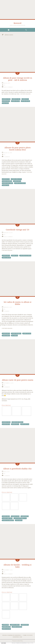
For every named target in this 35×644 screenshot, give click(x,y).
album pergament (16, 333)
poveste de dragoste (8, 520)
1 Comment (6, 311)
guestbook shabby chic (20, 518)
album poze (6, 185)
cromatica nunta (17, 627)
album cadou (6, 516)
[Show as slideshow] (7, 492)
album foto (25, 99)
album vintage (16, 101)
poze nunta (19, 520)
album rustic (15, 424)
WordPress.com (17, 637)
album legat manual (18, 422)
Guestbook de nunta (26, 255)
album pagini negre (8, 183)
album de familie (15, 625)
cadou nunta (6, 335)
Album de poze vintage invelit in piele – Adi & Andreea (18, 79)
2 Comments (7, 157)
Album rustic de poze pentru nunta (18, 380)
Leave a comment (8, 87)
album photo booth (20, 183)
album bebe (6, 625)
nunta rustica (25, 424)
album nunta (6, 101)
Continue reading (26, 94)
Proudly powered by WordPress (12, 635)
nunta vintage (7, 258)
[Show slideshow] (6, 405)
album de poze (6, 99)
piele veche (6, 103)
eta (4, 85)
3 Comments (7, 476)
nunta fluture (7, 629)
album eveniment (7, 181)
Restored (17, 23)
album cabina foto (17, 179)
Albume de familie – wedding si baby (17, 566)
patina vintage (26, 101)
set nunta (15, 335)
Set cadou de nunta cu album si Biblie (17, 303)
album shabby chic (7, 518)
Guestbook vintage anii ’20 (17, 230)
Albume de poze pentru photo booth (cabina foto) (18, 149)
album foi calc (16, 99)
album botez (6, 179)
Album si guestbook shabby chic (17, 469)
